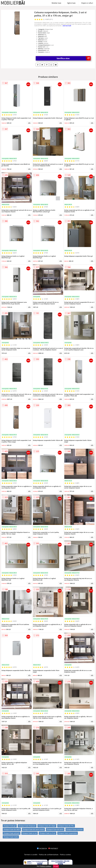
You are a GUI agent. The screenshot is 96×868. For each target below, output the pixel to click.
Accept (56, 866)
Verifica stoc (74, 58)
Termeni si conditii (31, 855)
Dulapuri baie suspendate (68, 833)
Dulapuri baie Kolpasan (27, 826)
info (29, 123)
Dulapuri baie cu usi (30, 833)
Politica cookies (65, 855)
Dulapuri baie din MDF (12, 829)
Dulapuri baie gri (10, 826)
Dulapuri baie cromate (75, 829)
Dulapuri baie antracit (12, 833)
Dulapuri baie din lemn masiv (33, 829)
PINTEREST (53, 849)
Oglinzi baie (71, 3)
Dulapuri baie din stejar (47, 826)
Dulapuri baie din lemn (55, 829)
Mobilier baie (56, 3)
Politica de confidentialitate (49, 855)
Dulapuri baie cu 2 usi (48, 833)
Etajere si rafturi (87, 3)
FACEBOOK (42, 849)
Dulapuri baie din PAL (66, 826)
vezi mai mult (67, 26)
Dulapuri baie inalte (11, 837)
